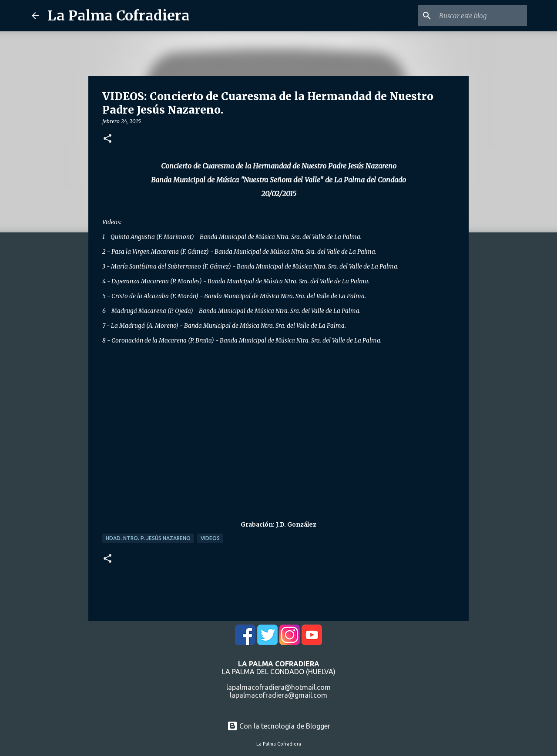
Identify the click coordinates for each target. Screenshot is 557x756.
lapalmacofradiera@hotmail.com (278, 687)
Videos (210, 538)
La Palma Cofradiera (119, 16)
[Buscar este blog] (481, 16)
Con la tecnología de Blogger (279, 726)
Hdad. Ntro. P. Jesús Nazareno (148, 538)
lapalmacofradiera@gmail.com (278, 695)
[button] (107, 139)
